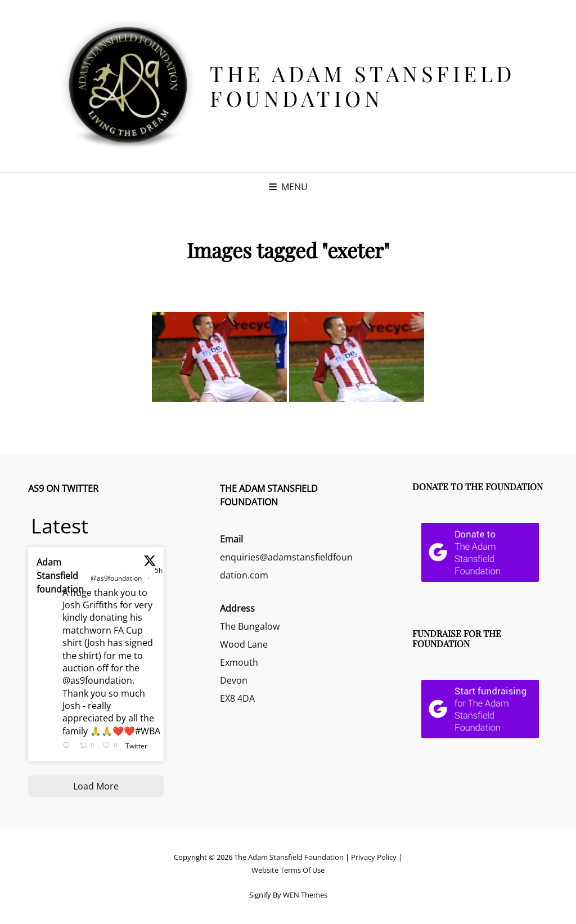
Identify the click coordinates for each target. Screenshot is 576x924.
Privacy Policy (374, 857)
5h (159, 570)
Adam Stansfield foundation (60, 576)
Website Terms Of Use (288, 870)
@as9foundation (116, 578)
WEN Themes (305, 895)
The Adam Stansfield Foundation (363, 86)
